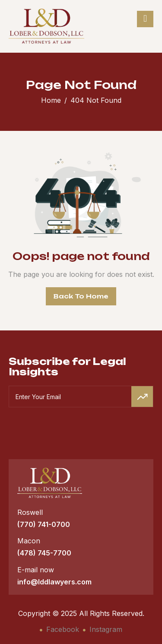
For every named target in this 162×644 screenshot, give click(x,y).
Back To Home (81, 296)
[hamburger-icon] (145, 19)
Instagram (103, 629)
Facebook (59, 629)
